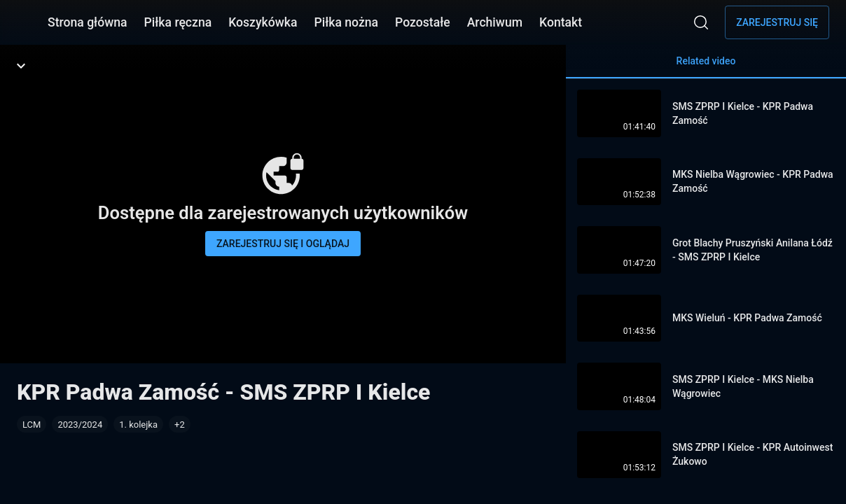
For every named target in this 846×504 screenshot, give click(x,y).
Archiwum (495, 22)
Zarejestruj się (777, 22)
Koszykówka (263, 22)
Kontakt (561, 22)
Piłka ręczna (178, 22)
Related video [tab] (706, 67)
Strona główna (88, 22)
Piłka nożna (346, 22)
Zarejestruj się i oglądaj (283, 244)
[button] (180, 424)
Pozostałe (423, 22)
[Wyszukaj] (701, 22)
